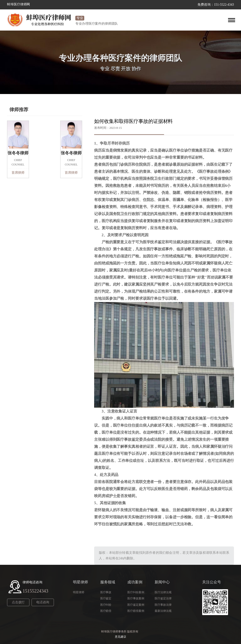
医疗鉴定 (106, 598)
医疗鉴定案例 (136, 605)
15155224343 (35, 591)
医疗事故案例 (136, 598)
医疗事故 (106, 592)
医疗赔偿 (106, 611)
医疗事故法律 (163, 605)
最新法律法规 (163, 611)
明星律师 (79, 592)
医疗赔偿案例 (136, 611)
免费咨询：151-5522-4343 (216, 5)
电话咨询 (41, 602)
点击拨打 (18, 602)
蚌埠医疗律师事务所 (114, 632)
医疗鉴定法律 (163, 598)
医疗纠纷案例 (136, 592)
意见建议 (120, 637)
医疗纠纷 (106, 605)
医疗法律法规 (163, 592)
